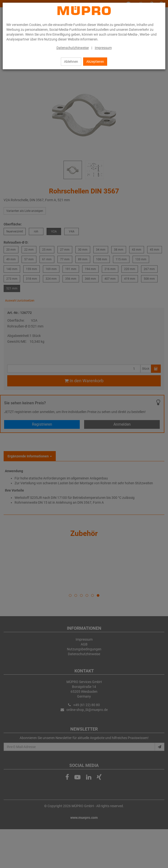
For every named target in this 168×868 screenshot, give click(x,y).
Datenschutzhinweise (73, 48)
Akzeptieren (95, 62)
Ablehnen (71, 62)
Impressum (103, 48)
